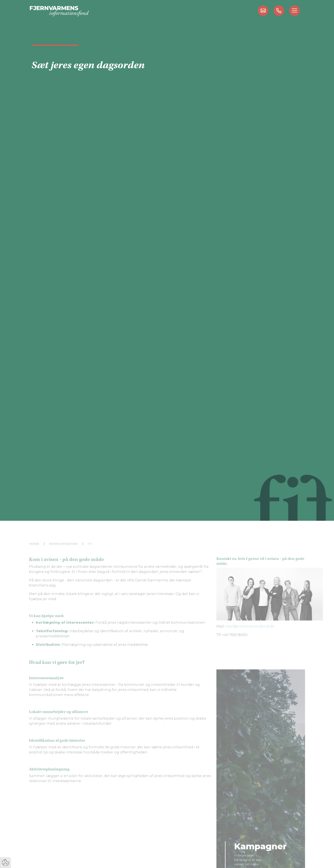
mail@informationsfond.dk (250, 633)
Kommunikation (63, 550)
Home (34, 550)
